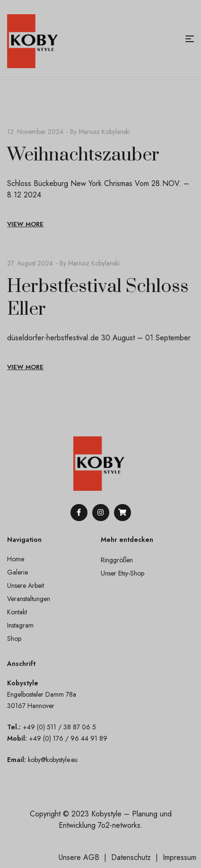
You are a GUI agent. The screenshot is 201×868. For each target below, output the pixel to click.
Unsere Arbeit (26, 585)
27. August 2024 (30, 263)
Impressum (179, 857)
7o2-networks (119, 825)
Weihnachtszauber (83, 155)
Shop (14, 638)
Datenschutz (131, 857)
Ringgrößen (117, 560)
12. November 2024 (35, 132)
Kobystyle (106, 814)
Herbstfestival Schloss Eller (98, 298)
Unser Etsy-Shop (122, 573)
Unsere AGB (79, 857)
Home (16, 559)
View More (25, 224)
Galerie (17, 572)
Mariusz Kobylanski (104, 132)
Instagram (20, 625)
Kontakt (17, 612)
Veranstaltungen (29, 599)
